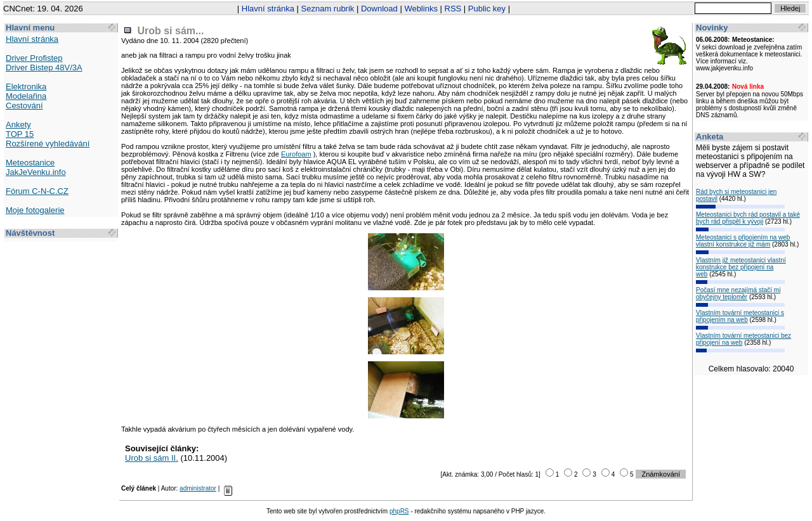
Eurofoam (296, 154)
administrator (198, 488)
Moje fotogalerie (35, 210)
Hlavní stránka (268, 9)
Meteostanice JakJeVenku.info (36, 167)
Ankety (18, 125)
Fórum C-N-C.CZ (37, 191)
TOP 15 (20, 134)
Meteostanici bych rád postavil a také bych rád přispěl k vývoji (748, 218)
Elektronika (26, 87)
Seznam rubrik (328, 9)
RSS (453, 9)
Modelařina (26, 96)
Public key (487, 9)
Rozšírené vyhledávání (48, 144)
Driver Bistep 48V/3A (44, 68)
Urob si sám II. (152, 458)
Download (379, 9)
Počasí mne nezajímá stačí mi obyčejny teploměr (738, 293)
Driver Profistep (34, 58)
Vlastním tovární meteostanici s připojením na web (740, 316)
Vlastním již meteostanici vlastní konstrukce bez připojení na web (741, 267)
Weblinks (421, 9)
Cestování (24, 106)
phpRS (399, 511)
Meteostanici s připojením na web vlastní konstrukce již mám (743, 241)
